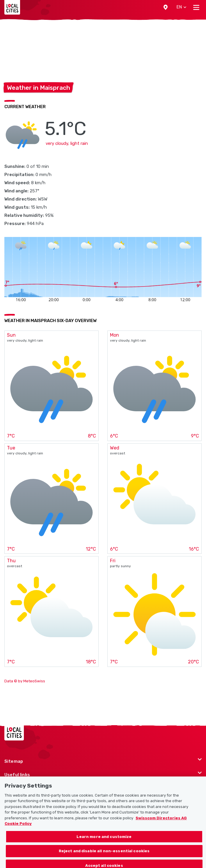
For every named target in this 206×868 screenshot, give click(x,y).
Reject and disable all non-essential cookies (104, 855)
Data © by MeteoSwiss (25, 681)
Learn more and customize (104, 841)
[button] (166, 7)
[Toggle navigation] (196, 7)
